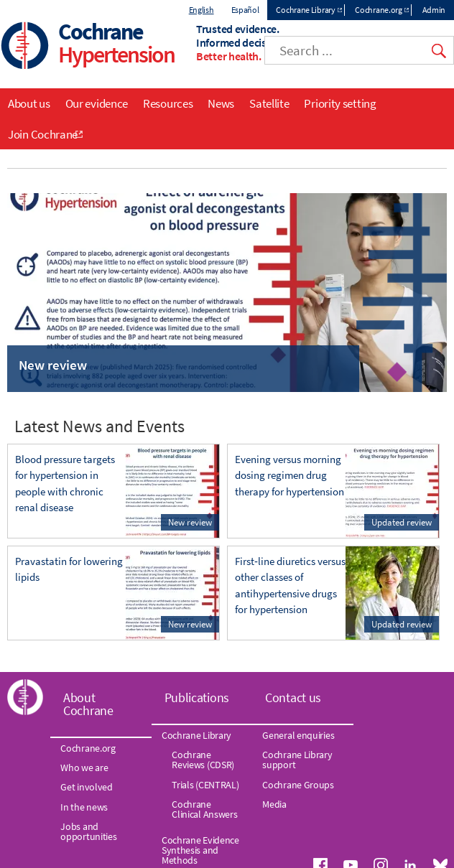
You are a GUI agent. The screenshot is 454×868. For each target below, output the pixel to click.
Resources (168, 103)
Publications (197, 697)
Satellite (269, 103)
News (221, 103)
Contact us (293, 697)
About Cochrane (88, 704)
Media (274, 804)
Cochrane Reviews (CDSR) (203, 760)
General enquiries (298, 735)
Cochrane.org (378, 10)
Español (245, 10)
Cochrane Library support (297, 760)
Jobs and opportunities (88, 831)
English (201, 10)
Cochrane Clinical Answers (204, 809)
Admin (434, 10)
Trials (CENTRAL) (205, 785)
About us (29, 103)
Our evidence (97, 103)
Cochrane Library (305, 10)
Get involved (86, 787)
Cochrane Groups (298, 785)
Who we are (84, 767)
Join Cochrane (43, 134)
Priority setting (340, 103)
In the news (84, 807)
